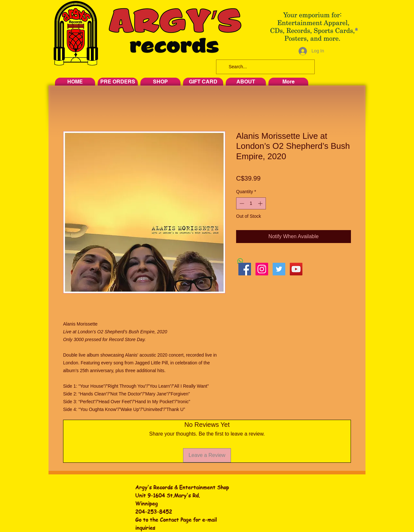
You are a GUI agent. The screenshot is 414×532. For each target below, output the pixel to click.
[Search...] (265, 67)
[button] (356, 29)
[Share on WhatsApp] (240, 261)
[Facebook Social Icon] (245, 269)
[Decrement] (241, 203)
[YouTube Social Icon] (296, 269)
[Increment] (261, 203)
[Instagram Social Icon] (262, 269)
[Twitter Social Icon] (279, 269)
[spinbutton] (251, 203)
